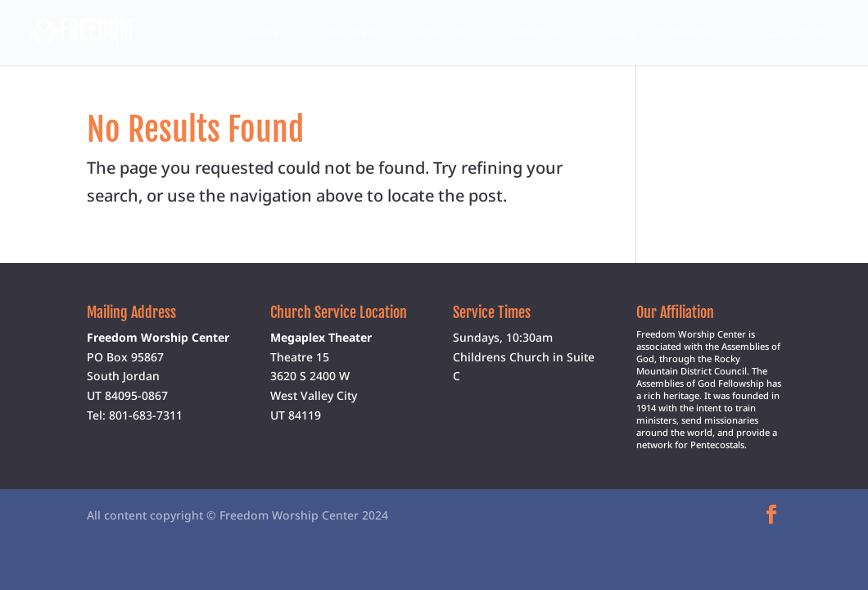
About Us (443, 34)
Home (262, 34)
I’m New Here (340, 34)
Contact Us (794, 34)
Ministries (536, 34)
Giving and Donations (664, 34)
